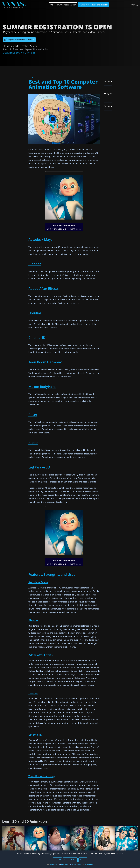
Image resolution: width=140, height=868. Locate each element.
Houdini (35, 313)
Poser (33, 415)
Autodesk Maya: (41, 239)
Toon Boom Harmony (45, 362)
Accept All (57, 860)
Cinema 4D (37, 338)
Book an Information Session (63, 5)
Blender (35, 264)
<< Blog (32, 77)
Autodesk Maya (38, 582)
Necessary (52, 864)
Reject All (83, 860)
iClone (33, 443)
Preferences (75, 864)
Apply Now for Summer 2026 (19, 40)
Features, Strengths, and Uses (52, 575)
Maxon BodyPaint (42, 387)
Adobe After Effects (44, 289)
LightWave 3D (39, 467)
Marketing (88, 864)
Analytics (63, 864)
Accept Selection (70, 860)
